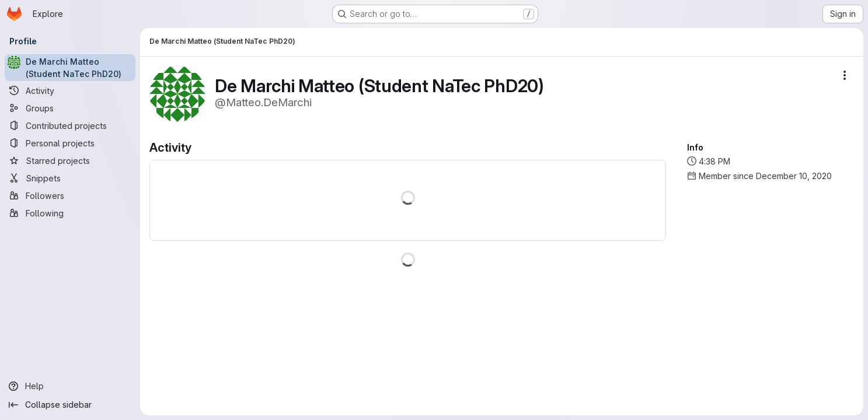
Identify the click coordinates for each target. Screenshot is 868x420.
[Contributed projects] (70, 125)
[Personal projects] (70, 143)
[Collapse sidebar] (70, 405)
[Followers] (70, 195)
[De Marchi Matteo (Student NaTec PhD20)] (70, 68)
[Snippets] (70, 178)
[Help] (70, 386)
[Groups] (70, 108)
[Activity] (70, 90)
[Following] (70, 213)
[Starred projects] (70, 160)
